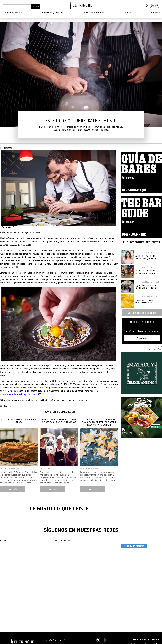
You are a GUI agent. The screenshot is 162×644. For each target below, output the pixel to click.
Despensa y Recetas (53, 13)
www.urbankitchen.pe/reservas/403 (24, 394)
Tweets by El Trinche (63, 541)
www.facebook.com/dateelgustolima (40, 388)
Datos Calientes (13, 13)
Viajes (128, 13)
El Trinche (5, 541)
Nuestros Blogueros (94, 13)
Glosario (156, 13)
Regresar (6, 148)
